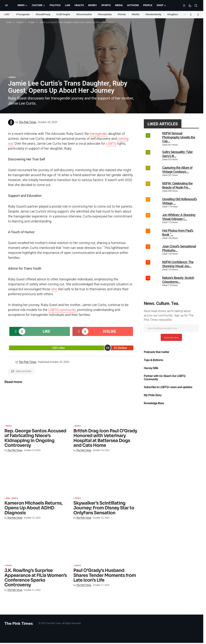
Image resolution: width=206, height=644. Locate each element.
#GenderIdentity (153, 14)
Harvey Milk (151, 368)
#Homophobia (105, 14)
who (54, 289)
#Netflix (135, 14)
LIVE (7, 14)
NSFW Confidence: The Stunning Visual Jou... (178, 264)
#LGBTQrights (63, 14)
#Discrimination (84, 14)
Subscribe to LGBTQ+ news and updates (168, 387)
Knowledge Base (154, 403)
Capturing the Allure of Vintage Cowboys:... (177, 170)
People (31, 22)
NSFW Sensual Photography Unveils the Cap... (179, 137)
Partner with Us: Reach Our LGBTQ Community (165, 378)
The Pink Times (19, 623)
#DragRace (173, 14)
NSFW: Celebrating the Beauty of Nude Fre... (177, 185)
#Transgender (23, 14)
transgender (98, 134)
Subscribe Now (171, 338)
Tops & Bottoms (153, 360)
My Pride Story (153, 395)
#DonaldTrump (43, 14)
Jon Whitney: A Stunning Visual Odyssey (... (179, 217)
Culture (20, 22)
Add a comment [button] (23, 371)
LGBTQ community (62, 310)
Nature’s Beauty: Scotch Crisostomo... (178, 280)
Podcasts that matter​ (156, 352)
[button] (7, 5)
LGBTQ (111, 144)
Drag (8, 498)
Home (9, 22)
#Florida (122, 14)
